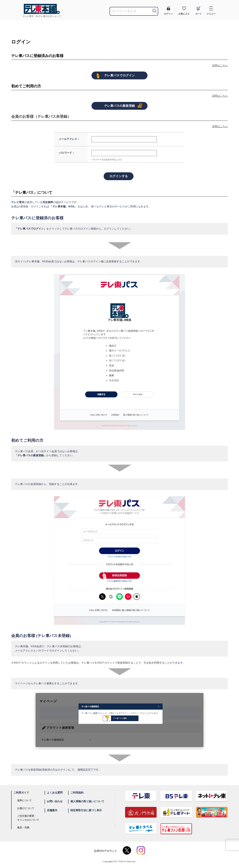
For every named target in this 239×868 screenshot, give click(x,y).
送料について (24, 800)
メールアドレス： (69, 139)
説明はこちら (220, 65)
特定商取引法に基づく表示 (86, 810)
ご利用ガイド (21, 793)
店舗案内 (52, 810)
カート (199, 11)
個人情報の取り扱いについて (87, 801)
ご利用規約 (77, 793)
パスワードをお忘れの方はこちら (107, 159)
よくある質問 (55, 793)
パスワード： (67, 153)
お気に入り (184, 11)
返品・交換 (23, 827)
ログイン (168, 11)
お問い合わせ (55, 801)
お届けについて (26, 808)
